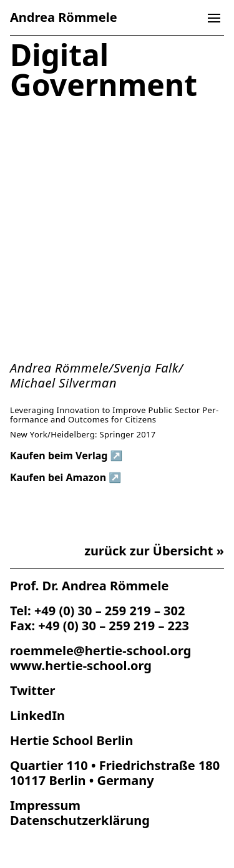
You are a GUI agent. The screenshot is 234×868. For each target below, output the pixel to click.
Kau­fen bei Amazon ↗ (66, 478)
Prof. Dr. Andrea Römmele (89, 586)
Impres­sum (45, 805)
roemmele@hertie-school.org (100, 651)
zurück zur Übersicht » (154, 551)
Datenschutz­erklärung (80, 820)
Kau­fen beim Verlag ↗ (66, 456)
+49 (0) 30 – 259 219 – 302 (110, 611)
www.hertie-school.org (81, 666)
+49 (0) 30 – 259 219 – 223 (114, 626)
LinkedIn (37, 715)
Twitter (32, 690)
